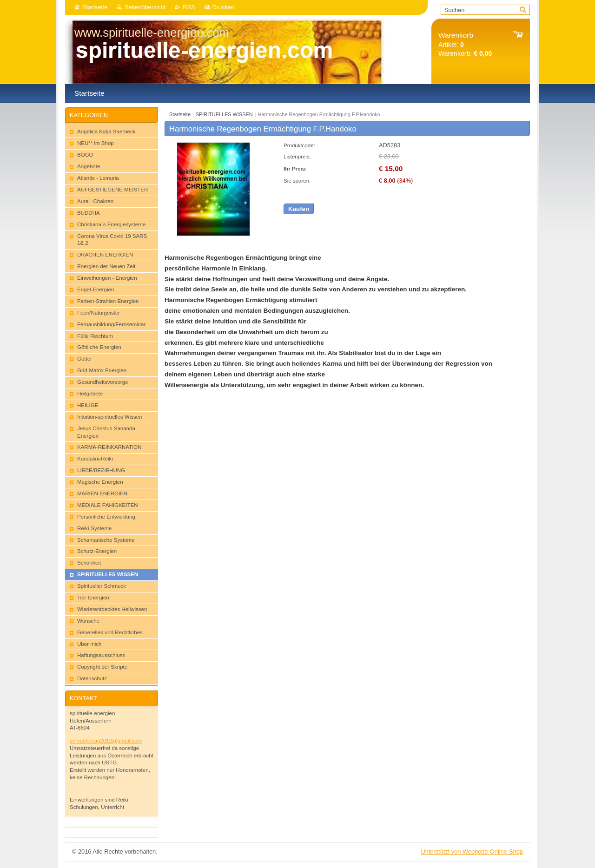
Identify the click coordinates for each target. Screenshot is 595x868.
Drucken (224, 7)
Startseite (95, 7)
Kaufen (299, 209)
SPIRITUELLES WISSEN (224, 114)
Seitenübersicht (145, 7)
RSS (189, 7)
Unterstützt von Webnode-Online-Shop (472, 852)
